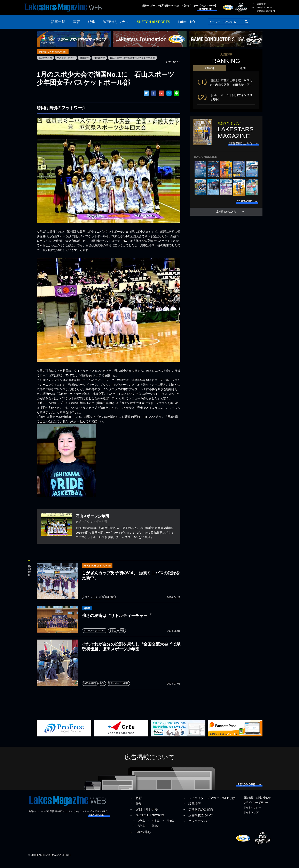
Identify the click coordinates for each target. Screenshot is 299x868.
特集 (92, 22)
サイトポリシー (252, 814)
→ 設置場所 (259, 4)
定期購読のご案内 (226, 214)
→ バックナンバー (262, 7)
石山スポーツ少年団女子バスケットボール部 (139, 58)
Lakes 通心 (187, 22)
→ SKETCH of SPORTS (147, 822)
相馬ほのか (103, 58)
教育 (77, 22)
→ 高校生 (168, 828)
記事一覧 (58, 22)
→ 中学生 (153, 828)
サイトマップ (251, 819)
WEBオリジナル (116, 22)
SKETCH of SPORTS (154, 22)
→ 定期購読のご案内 (263, 11)
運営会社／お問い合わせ (257, 804)
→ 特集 (136, 811)
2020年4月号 (46, 58)
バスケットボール (68, 58)
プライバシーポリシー (256, 809)
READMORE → (207, 9)
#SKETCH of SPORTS (54, 52)
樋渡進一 (87, 58)
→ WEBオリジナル (144, 816)
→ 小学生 (139, 828)
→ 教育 (136, 805)
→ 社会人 (153, 832)
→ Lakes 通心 (140, 839)
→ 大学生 (139, 832)
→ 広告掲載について (198, 822)
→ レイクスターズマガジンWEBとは (209, 805)
